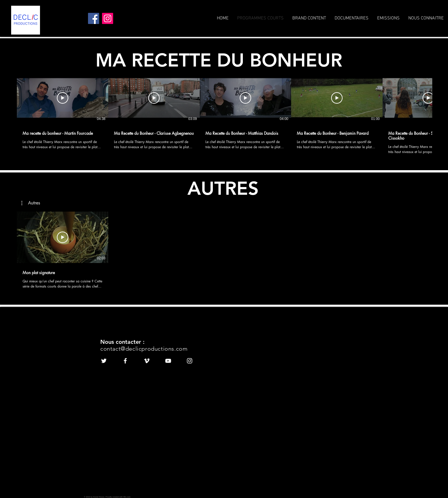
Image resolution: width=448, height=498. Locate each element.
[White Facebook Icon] (125, 361)
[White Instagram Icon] (190, 361)
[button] (31, 203)
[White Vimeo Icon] (147, 361)
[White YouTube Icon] (168, 361)
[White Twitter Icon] (104, 361)
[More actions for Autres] (31, 203)
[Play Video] (63, 98)
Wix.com (127, 497)
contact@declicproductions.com (144, 349)
